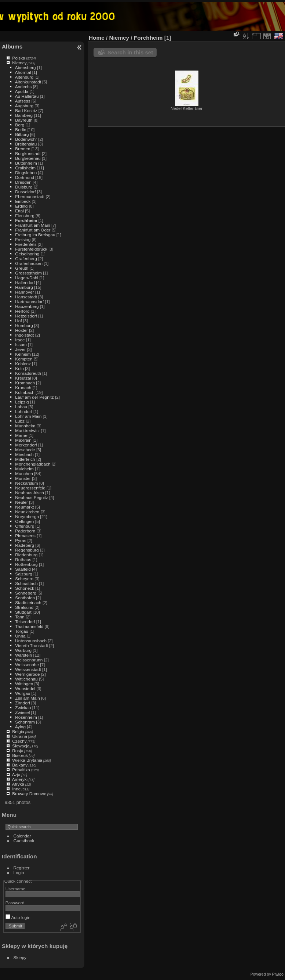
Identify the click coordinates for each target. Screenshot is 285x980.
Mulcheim (24, 469)
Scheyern (24, 579)
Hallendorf (25, 282)
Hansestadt (26, 297)
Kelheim (23, 354)
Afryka (18, 784)
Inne (16, 789)
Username (15, 889)
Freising (23, 239)
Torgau (22, 631)
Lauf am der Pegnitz (34, 397)
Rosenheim (26, 717)
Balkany (20, 765)
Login (19, 873)
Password (15, 903)
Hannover (24, 292)
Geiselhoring (27, 254)
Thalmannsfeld (29, 626)
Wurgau (23, 693)
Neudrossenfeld (30, 488)
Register (22, 868)
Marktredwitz (27, 430)
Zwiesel (22, 712)
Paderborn (25, 531)
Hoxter (21, 330)
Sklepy (20, 957)
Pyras (21, 540)
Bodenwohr (26, 139)
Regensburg (27, 550)
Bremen (23, 149)
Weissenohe (27, 665)
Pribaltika (21, 770)
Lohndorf (23, 411)
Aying (20, 727)
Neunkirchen (27, 512)
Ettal (19, 211)
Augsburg (24, 106)
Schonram (25, 722)
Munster (23, 478)
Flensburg (25, 216)
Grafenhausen (29, 263)
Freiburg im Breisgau (35, 235)
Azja (16, 774)
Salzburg (23, 574)
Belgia (18, 731)
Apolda (22, 91)
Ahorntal (23, 72)
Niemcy (19, 63)
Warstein (23, 655)
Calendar (22, 836)
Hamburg (24, 287)
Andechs (23, 87)
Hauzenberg (27, 306)
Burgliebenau (28, 158)
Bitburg (22, 134)
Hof (18, 321)
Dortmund (25, 177)
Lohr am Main (28, 416)
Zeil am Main (27, 698)
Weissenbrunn (29, 660)
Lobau (21, 407)
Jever (20, 349)
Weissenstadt (28, 669)
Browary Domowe (29, 794)
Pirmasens (25, 536)
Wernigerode (27, 674)
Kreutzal (23, 378)
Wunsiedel (25, 688)
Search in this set (130, 52)
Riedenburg (26, 555)
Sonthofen (25, 598)
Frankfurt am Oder (33, 230)
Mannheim (25, 426)
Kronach (23, 387)
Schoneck (25, 588)
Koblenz (23, 364)
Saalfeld (23, 569)
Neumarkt (24, 507)
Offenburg (25, 526)
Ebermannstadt (30, 196)
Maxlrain (23, 440)
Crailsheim (25, 168)
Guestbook (24, 841)
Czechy (19, 741)
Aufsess (23, 101)
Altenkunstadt (28, 82)
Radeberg (25, 545)
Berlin (21, 130)
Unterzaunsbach (31, 641)
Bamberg (24, 115)
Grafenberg (26, 259)
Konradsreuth (28, 373)
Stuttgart (23, 612)
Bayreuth (24, 120)
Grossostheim (28, 273)
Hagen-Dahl (27, 278)
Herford (22, 311)
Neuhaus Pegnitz (32, 497)
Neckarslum (26, 483)
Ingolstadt (24, 335)
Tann (20, 617)
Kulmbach (25, 392)
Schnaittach (26, 583)
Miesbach (24, 454)
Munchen (24, 473)
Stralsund (24, 607)
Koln (19, 368)
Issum (21, 344)
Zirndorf (23, 703)
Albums (12, 46)
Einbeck (23, 201)
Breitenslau (26, 144)
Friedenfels (26, 244)
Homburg (24, 325)
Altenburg (24, 77)
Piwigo (278, 974)
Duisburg (24, 187)
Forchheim (26, 220)
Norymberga (27, 516)
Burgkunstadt (28, 153)
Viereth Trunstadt (31, 645)
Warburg (23, 650)
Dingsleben (26, 173)
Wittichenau (26, 679)
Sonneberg (26, 593)
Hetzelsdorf (26, 316)
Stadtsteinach (28, 602)
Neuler (21, 502)
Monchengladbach (33, 464)
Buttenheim (26, 163)
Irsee (20, 340)
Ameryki (20, 779)
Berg (20, 125)
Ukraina (20, 736)
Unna (20, 636)
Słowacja (21, 746)
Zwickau (23, 708)
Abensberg (25, 67)
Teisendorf (25, 622)
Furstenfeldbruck (31, 249)
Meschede (25, 450)
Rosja (18, 751)
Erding (21, 206)
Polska (19, 58)
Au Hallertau (27, 96)
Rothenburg (26, 564)
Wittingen (24, 684)
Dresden (23, 182)
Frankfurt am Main (32, 225)
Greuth (22, 268)
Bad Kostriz (26, 110)
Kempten (24, 359)
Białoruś (20, 755)
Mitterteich (25, 459)
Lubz (20, 421)
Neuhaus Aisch (30, 493)
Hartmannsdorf (29, 301)
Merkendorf (26, 445)
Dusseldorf (25, 192)
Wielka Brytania (27, 760)
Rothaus (23, 559)
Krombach (25, 383)
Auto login (18, 917)
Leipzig (22, 402)
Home (97, 38)
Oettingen (24, 521)
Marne (21, 435)
